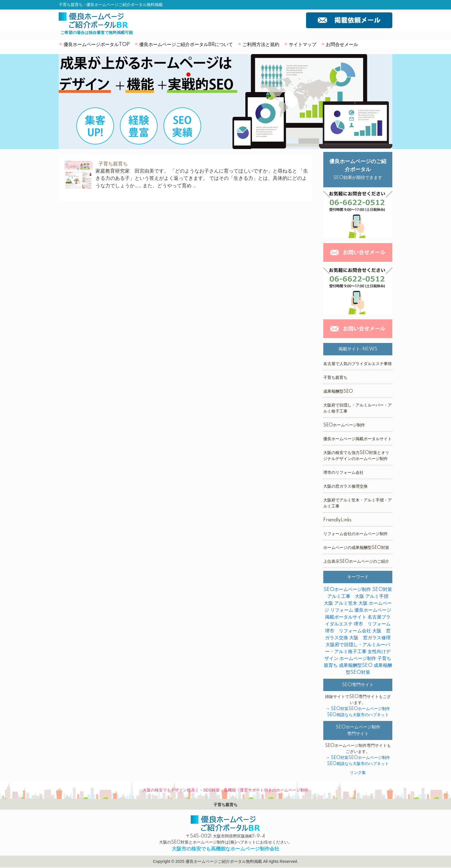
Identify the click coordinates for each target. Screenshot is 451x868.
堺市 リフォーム (372, 624)
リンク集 (358, 773)
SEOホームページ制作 (344, 425)
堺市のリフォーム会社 (343, 473)
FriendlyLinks (337, 520)
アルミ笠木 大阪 (351, 603)
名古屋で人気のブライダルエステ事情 (358, 364)
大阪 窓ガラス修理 (370, 638)
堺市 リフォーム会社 (348, 631)
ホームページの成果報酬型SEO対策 (356, 548)
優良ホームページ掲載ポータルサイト (358, 439)
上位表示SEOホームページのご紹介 (356, 562)
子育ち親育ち (335, 378)
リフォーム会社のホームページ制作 (356, 534)
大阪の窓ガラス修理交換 (345, 487)
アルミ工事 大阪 (346, 596)
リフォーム (342, 610)
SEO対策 (382, 590)
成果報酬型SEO (338, 392)
